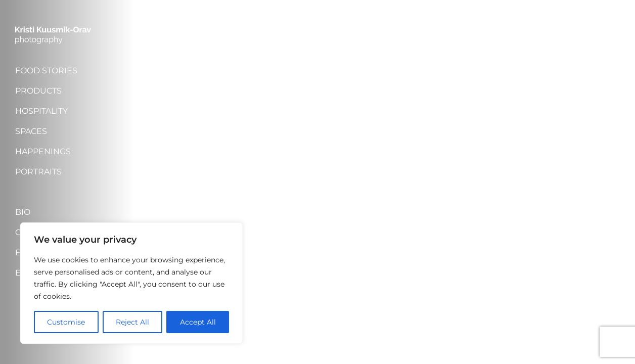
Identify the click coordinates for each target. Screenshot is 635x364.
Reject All (132, 322)
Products (38, 91)
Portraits (38, 172)
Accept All (198, 322)
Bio (23, 212)
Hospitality (41, 111)
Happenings (43, 151)
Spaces (31, 131)
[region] (131, 283)
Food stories (46, 71)
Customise (66, 322)
